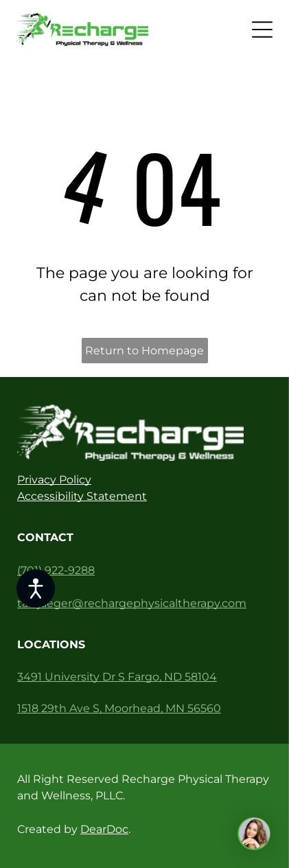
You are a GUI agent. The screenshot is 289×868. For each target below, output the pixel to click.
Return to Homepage (144, 351)
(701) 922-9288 (56, 570)
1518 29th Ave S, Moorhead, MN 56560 (119, 708)
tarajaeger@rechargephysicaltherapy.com (132, 603)
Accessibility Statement (82, 496)
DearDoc (104, 829)
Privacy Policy (54, 480)
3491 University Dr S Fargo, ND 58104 (117, 677)
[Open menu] (262, 30)
